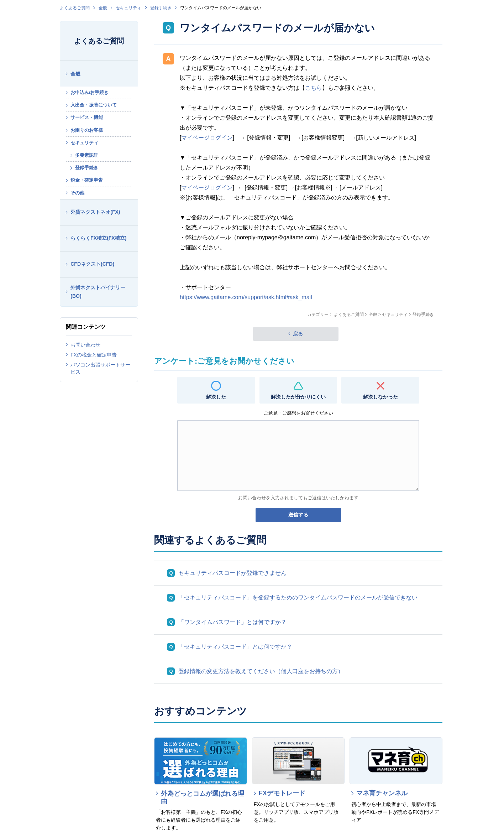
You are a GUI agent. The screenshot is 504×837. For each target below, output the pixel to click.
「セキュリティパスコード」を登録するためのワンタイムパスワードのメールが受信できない (298, 597)
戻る (298, 334)
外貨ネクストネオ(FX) (95, 212)
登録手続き (161, 8)
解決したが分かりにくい (298, 397)
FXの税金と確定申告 (94, 355)
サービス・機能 (87, 117)
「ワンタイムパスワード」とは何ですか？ (232, 622)
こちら (314, 88)
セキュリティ (128, 8)
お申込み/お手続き (90, 92)
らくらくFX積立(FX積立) (98, 238)
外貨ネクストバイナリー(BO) (98, 292)
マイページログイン (207, 138)
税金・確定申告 (87, 180)
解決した (216, 397)
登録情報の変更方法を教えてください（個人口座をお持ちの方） (261, 671)
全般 (103, 8)
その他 (77, 193)
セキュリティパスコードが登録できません (232, 573)
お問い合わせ (85, 345)
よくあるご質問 (75, 8)
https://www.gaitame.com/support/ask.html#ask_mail (246, 297)
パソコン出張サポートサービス (100, 368)
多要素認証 (87, 155)
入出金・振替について (94, 105)
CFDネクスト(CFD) (92, 264)
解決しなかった (380, 397)
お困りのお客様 (87, 130)
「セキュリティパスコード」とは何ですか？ (235, 647)
